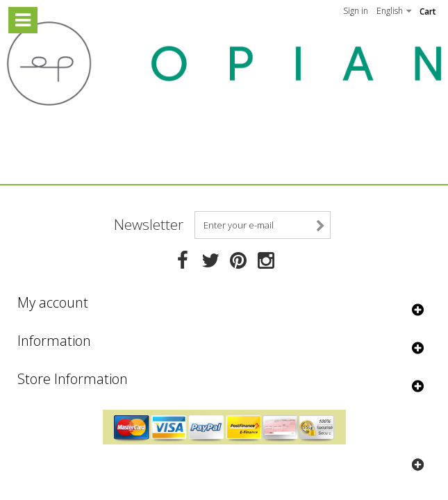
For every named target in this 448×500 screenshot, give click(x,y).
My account (53, 302)
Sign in (356, 11)
